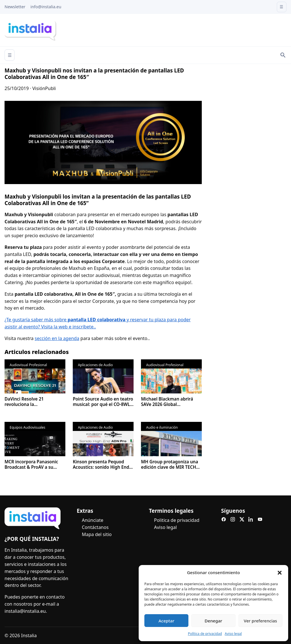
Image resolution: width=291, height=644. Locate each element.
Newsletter (15, 7)
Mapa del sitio (97, 534)
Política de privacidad (205, 634)
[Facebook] (224, 519)
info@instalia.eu (46, 7)
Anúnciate (93, 520)
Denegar (213, 621)
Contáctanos (95, 527)
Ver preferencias (260, 621)
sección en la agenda (57, 338)
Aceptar (167, 621)
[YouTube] (260, 519)
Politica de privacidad (177, 520)
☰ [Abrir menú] (10, 55)
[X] (242, 519)
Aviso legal (233, 634)
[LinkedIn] (251, 519)
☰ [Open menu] (281, 7)
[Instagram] (233, 519)
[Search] (283, 55)
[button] (280, 573)
